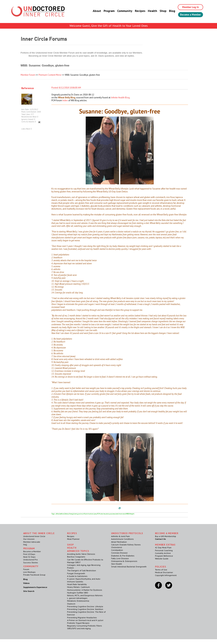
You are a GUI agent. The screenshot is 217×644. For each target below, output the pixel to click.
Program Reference (164, 556)
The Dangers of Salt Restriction (82, 570)
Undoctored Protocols (127, 533)
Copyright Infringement (166, 575)
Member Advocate (32, 542)
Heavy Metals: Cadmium (78, 587)
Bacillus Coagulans (76, 557)
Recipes (137, 11)
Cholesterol (117, 547)
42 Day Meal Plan (163, 547)
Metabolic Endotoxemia (78, 601)
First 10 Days (29, 554)
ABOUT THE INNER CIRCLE (39, 533)
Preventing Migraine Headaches (82, 618)
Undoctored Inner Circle (34, 536)
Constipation (117, 550)
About (94, 11)
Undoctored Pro (30, 560)
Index (65, 100)
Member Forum (28, 75)
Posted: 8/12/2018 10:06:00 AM (66, 88)
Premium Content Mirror (50, 75)
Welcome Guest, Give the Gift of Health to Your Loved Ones (109, 26)
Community (121, 11)
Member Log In (188, 7)
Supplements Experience (35, 587)
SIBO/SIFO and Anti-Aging (79, 628)
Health (149, 11)
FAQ (25, 545)
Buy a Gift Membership (166, 536)
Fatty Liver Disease (120, 558)
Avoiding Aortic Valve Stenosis (81, 554)
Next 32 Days (29, 557)
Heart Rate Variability (77, 584)
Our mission (29, 539)
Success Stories (31, 562)
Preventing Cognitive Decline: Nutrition (85, 609)
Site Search (29, 591)
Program (106, 11)
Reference (28, 88)
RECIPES (72, 533)
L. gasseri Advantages (77, 598)
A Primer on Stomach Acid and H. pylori (85, 620)
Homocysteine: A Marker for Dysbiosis (85, 590)
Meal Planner (73, 539)
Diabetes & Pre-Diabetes (123, 556)
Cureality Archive (163, 553)
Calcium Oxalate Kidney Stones (126, 545)
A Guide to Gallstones (77, 576)
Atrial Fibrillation (119, 542)
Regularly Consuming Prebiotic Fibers (85, 626)
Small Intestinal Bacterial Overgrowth (129, 567)
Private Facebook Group (34, 575)
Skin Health (117, 564)
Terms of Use (161, 570)
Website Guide (162, 559)
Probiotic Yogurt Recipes (78, 623)
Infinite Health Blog (120, 98)
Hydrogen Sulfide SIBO (78, 593)
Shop (160, 11)
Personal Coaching (164, 550)
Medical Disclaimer (164, 572)
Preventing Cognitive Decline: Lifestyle (85, 606)
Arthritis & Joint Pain (120, 536)
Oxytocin (71, 604)
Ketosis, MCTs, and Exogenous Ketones (85, 595)
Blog (169, 11)
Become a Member (189, 15)
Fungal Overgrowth (76, 573)
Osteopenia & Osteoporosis (124, 561)
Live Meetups (29, 572)
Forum (26, 569)
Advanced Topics (78, 551)
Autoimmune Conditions (122, 539)
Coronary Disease (119, 553)
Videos (26, 583)
